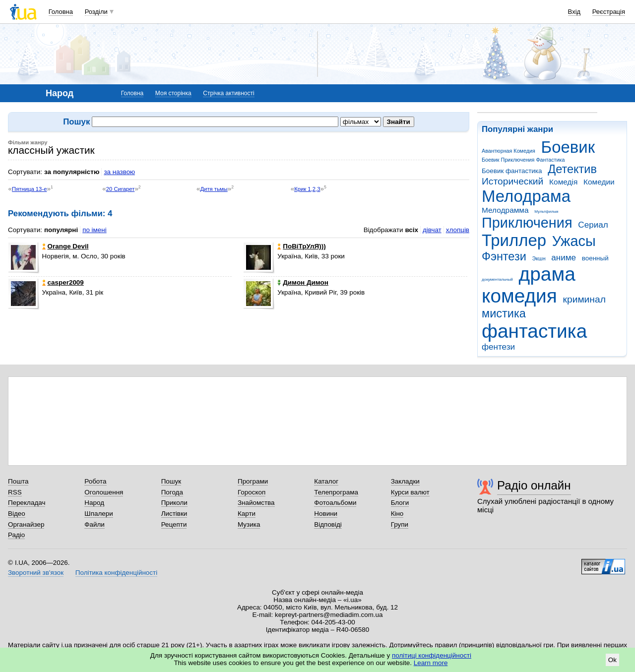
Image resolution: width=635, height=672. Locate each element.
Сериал (593, 225)
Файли (95, 524)
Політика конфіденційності (116, 573)
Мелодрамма (505, 210)
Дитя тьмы (214, 189)
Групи (400, 524)
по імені (95, 230)
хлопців (458, 230)
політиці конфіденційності (432, 655)
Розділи (96, 12)
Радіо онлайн (534, 485)
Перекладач (27, 503)
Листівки (174, 514)
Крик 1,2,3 (307, 189)
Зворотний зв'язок (36, 573)
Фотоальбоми (335, 503)
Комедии (599, 182)
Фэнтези (504, 256)
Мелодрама (526, 196)
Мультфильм (546, 212)
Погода (172, 492)
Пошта (18, 481)
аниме (564, 258)
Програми (253, 481)
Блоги (400, 503)
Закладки (405, 481)
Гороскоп (252, 492)
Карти (247, 514)
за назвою (119, 172)
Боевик (568, 147)
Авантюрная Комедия (508, 151)
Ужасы (574, 241)
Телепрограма (336, 492)
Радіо (16, 535)
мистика (504, 313)
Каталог (326, 481)
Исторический (512, 181)
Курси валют (410, 492)
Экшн (539, 258)
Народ (94, 503)
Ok (612, 660)
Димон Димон (303, 282)
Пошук (171, 481)
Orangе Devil (65, 246)
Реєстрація (609, 12)
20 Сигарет (121, 189)
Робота (95, 481)
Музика (249, 524)
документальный (497, 279)
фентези (498, 347)
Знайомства (256, 503)
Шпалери (98, 514)
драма (547, 274)
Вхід (574, 12)
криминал (584, 299)
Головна (61, 12)
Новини (326, 514)
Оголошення (104, 492)
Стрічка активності (228, 93)
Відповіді (328, 524)
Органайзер (26, 524)
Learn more (431, 663)
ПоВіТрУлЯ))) (301, 246)
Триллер (514, 240)
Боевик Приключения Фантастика (523, 160)
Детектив (572, 169)
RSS (15, 492)
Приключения (527, 223)
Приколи (174, 503)
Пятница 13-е (29, 189)
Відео (17, 514)
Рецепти (174, 524)
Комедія (563, 182)
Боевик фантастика (512, 171)
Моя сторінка (173, 93)
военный (595, 258)
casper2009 (63, 282)
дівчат (432, 230)
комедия (519, 296)
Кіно (397, 514)
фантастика (534, 331)
